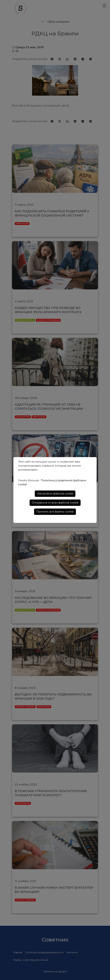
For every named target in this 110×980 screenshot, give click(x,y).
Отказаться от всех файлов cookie (55, 503)
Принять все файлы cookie (55, 512)
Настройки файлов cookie (55, 494)
